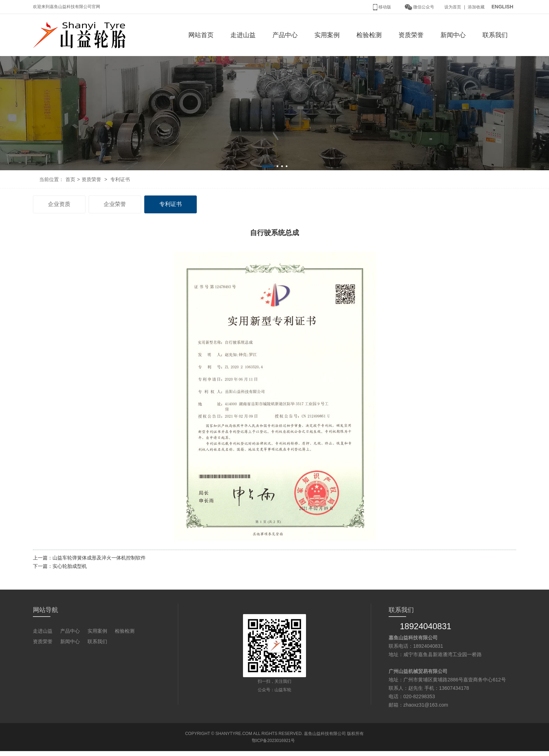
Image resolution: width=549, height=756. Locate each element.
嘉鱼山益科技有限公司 (325, 734)
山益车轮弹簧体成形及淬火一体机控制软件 (99, 558)
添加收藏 (476, 7)
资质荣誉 (411, 35)
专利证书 (120, 179)
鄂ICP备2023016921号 (273, 741)
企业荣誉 (115, 204)
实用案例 (327, 35)
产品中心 (285, 35)
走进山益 (243, 35)
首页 (70, 179)
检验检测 (369, 35)
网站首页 (201, 35)
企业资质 (59, 204)
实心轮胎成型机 (70, 566)
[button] (268, 166)
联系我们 (495, 35)
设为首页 (453, 7)
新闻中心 (453, 35)
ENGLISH (502, 7)
